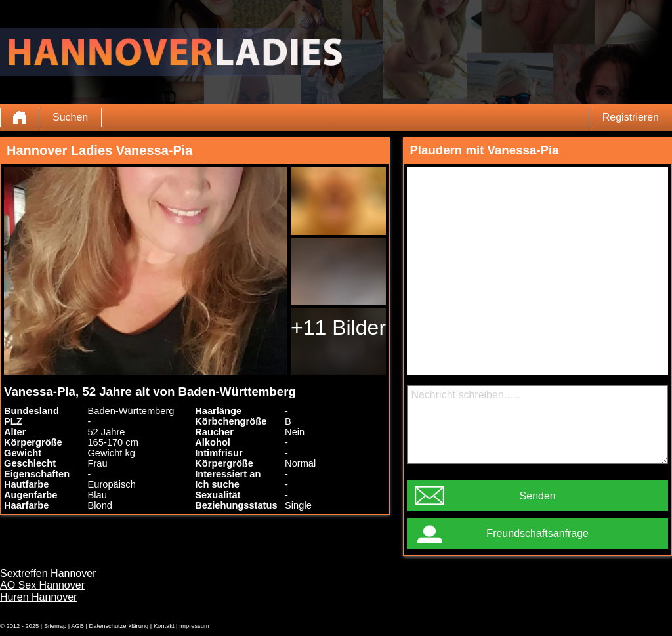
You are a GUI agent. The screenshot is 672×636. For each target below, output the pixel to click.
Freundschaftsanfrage (537, 533)
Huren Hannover (38, 597)
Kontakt (164, 626)
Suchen (70, 117)
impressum (194, 626)
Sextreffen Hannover (48, 573)
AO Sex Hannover (42, 585)
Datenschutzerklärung (119, 626)
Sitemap (55, 626)
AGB (77, 626)
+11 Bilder (338, 328)
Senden (538, 496)
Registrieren (631, 117)
